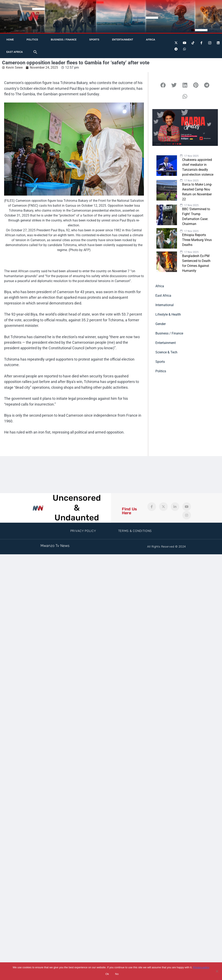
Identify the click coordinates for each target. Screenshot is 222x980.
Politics (32, 40)
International (165, 305)
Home (10, 40)
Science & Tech (166, 352)
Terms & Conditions (135, 531)
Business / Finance (64, 40)
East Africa (15, 52)
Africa (151, 40)
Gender (161, 324)
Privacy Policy (83, 531)
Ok (107, 974)
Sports (94, 40)
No (117, 974)
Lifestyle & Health (168, 314)
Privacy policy (201, 967)
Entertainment (123, 40)
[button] (35, 52)
